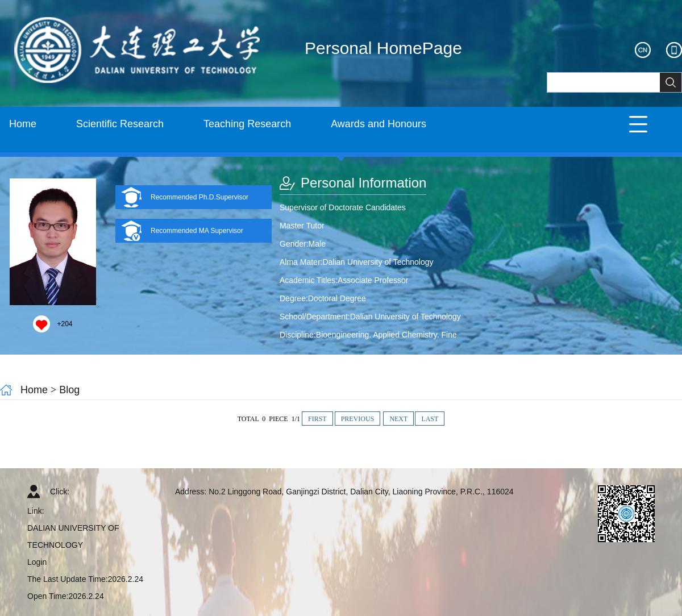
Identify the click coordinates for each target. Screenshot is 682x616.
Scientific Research (120, 124)
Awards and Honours (379, 124)
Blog (69, 390)
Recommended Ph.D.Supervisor (199, 197)
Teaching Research (247, 124)
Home (23, 124)
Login (37, 562)
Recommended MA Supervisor (197, 231)
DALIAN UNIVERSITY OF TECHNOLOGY (73, 536)
